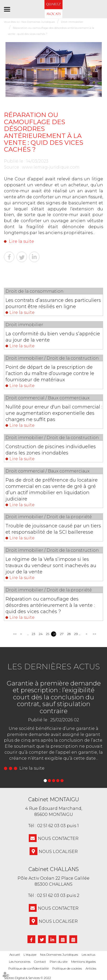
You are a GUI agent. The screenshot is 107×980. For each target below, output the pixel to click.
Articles (91, 968)
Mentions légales (83, 962)
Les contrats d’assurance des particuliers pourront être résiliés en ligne (53, 303)
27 (62, 634)
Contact (40, 962)
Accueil (15, 955)
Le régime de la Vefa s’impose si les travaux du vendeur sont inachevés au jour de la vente (51, 566)
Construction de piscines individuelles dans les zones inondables (51, 450)
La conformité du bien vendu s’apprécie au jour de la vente (53, 337)
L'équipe (30, 955)
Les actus (88, 955)
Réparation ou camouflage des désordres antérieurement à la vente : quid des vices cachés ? (50, 605)
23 (33, 634)
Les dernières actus (54, 667)
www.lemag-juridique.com (51, 167)
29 (76, 634)
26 (55, 634)
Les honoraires (20, 962)
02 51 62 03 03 (51, 826)
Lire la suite (21, 241)
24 (40, 634)
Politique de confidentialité (29, 968)
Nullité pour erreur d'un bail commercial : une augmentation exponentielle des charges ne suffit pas (54, 413)
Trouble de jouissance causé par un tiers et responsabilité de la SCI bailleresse (53, 529)
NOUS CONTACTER (58, 838)
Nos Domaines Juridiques (59, 955)
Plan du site (59, 962)
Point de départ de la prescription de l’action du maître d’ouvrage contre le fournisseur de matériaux (50, 373)
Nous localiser (58, 852)
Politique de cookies (67, 968)
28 (69, 634)
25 (47, 634)
